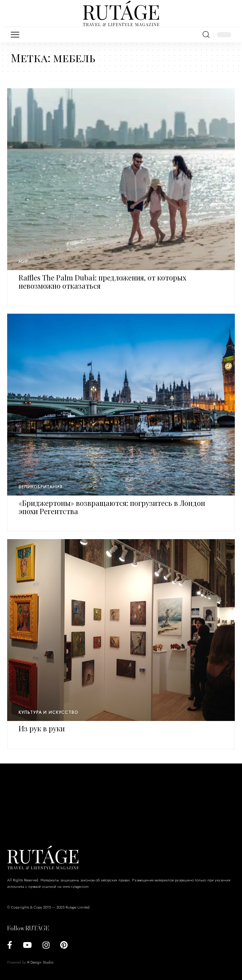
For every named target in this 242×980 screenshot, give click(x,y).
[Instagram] (46, 945)
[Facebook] (10, 945)
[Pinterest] (64, 945)
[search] (206, 35)
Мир (24, 262)
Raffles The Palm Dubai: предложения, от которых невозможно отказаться (102, 282)
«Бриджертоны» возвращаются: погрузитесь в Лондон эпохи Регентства (112, 507)
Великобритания (41, 487)
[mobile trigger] (17, 35)
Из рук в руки (42, 728)
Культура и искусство (49, 712)
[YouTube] (27, 945)
